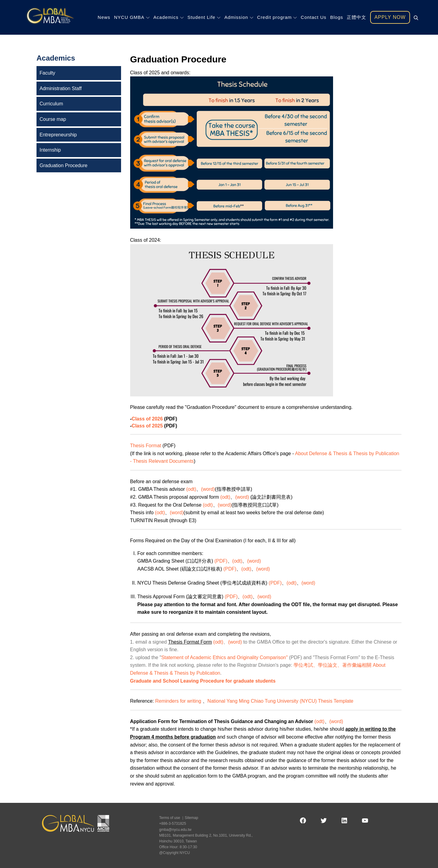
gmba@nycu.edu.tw (175, 830)
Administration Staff (61, 88)
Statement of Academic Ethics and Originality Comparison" (225, 657)
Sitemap (191, 818)
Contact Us (314, 17)
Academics (168, 17)
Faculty (47, 73)
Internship (50, 150)
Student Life (204, 17)
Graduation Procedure (63, 165)
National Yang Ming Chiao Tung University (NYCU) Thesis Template (280, 701)
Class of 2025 (147, 426)
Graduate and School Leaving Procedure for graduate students (203, 681)
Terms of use (170, 818)
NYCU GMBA (132, 17)
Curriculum (51, 104)
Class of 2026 (147, 419)
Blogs (337, 17)
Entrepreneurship (58, 135)
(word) (208, 489)
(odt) (191, 489)
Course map (53, 119)
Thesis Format (146, 446)
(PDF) (221, 561)
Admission (239, 17)
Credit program (277, 17)
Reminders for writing (179, 701)
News (104, 17)
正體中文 (356, 17)
